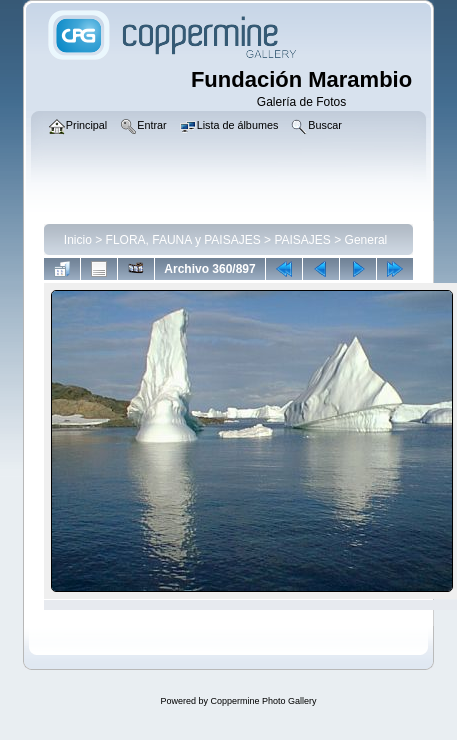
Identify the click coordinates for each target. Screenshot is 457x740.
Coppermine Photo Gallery (263, 701)
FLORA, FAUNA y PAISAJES (183, 240)
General (366, 240)
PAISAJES (302, 240)
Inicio (78, 240)
